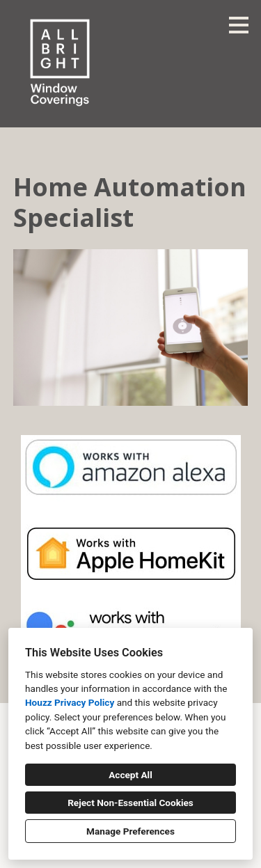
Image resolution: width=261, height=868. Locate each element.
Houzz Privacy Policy (70, 702)
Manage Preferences (130, 831)
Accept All (130, 775)
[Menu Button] (239, 25)
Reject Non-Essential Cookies (130, 803)
